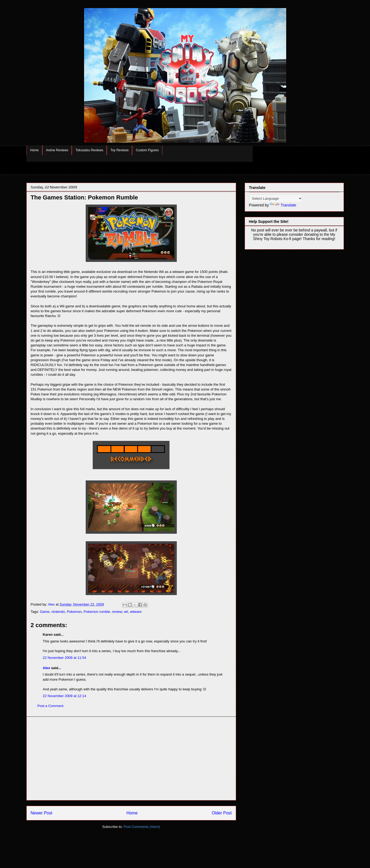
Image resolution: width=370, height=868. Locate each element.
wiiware (136, 612)
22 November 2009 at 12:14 (65, 696)
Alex (46, 668)
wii (126, 612)
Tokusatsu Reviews (89, 150)
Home (34, 150)
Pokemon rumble (97, 612)
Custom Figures (147, 150)
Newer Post (42, 813)
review (117, 612)
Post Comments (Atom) (142, 827)
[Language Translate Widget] (276, 198)
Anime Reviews (57, 150)
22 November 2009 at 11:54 (65, 658)
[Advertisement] (131, 758)
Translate (283, 205)
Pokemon (74, 612)
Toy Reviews (120, 150)
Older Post (222, 813)
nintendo (58, 612)
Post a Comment (51, 706)
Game (45, 612)
